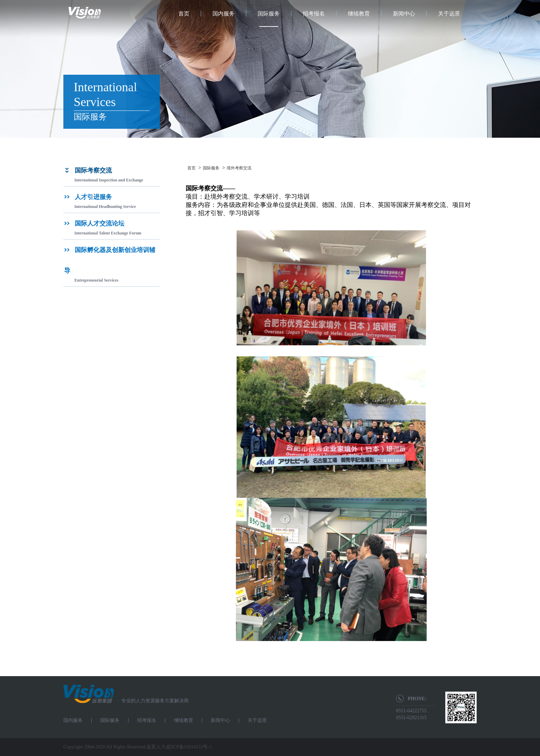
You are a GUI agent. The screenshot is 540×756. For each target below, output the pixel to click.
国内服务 (224, 14)
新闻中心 (404, 14)
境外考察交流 (239, 168)
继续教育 (359, 14)
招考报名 (314, 14)
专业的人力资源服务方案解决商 (151, 701)
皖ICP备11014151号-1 (189, 747)
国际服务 (269, 14)
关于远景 (449, 14)
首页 (184, 14)
